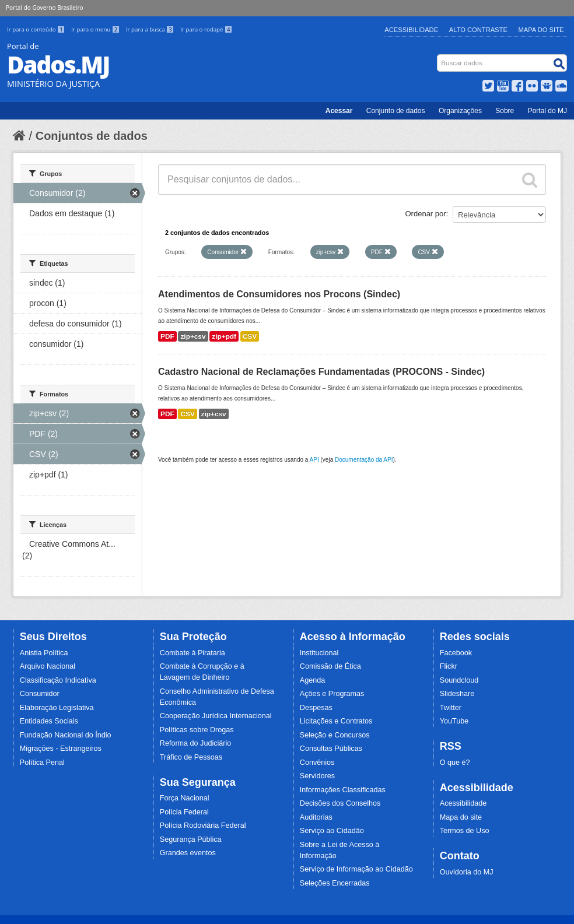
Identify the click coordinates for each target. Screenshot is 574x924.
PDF (167, 336)
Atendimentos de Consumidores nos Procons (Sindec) (279, 294)
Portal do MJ (547, 111)
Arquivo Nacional (48, 666)
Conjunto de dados (396, 111)
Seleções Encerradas (335, 883)
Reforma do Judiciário (196, 743)
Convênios (317, 763)
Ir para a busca (151, 29)
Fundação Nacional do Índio (66, 735)
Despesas (316, 708)
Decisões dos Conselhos (340, 803)
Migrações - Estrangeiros (61, 749)
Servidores (317, 776)
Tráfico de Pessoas (191, 757)
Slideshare (457, 694)
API (314, 460)
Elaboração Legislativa (57, 708)
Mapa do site (461, 817)
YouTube (454, 721)
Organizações (460, 111)
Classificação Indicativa (58, 680)
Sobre (505, 111)
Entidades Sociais (49, 721)
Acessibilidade (411, 30)
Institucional (319, 653)
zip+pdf (224, 336)
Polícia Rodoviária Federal (203, 825)
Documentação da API (364, 460)
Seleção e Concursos (335, 735)
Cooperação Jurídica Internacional (216, 716)
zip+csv (193, 336)
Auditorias (316, 817)
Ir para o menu (96, 29)
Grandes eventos (188, 853)
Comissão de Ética (330, 666)
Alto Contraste (478, 30)
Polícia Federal (184, 812)
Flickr (449, 666)
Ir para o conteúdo (37, 29)
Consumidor (40, 694)
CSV (250, 336)
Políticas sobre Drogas (197, 730)
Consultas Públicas (331, 749)
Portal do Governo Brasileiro (44, 8)
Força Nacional (185, 798)
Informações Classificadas (343, 790)
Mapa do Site (541, 30)
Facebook (456, 653)
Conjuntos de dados (92, 136)
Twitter (451, 708)
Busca (438, 57)
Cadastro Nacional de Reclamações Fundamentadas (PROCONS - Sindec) (321, 372)
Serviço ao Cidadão (332, 831)
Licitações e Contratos (336, 721)
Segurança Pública (191, 839)
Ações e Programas (332, 694)
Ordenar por (426, 214)
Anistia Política (44, 653)
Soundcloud (459, 680)
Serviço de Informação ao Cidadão (356, 869)
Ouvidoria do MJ (467, 872)
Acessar (339, 111)
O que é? (455, 763)
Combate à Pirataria (192, 653)
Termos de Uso (465, 831)
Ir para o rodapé (206, 29)
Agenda (312, 680)
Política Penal (42, 763)
